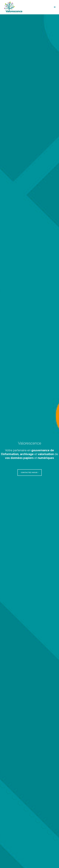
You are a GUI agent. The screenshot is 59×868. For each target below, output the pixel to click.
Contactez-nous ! (30, 473)
